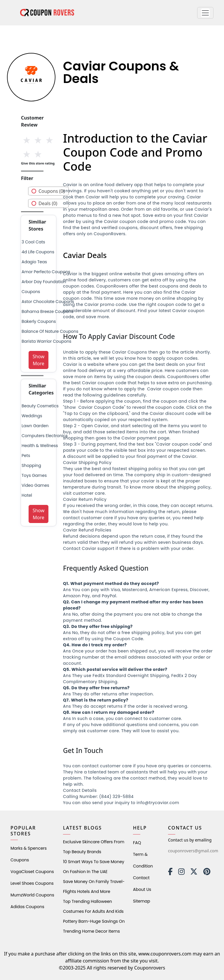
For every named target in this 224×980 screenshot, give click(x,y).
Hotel (27, 495)
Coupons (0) (52, 191)
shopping (31, 465)
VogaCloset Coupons (32, 872)
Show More (39, 360)
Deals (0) (48, 203)
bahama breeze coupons (47, 311)
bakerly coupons (39, 321)
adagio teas (34, 262)
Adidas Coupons (27, 907)
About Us (142, 889)
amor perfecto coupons (46, 272)
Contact (141, 878)
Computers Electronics (45, 436)
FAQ (137, 843)
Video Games (35, 485)
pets (26, 456)
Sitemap (142, 901)
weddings (32, 416)
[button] (205, 13)
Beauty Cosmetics (40, 406)
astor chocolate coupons (48, 302)
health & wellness (40, 446)
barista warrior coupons (47, 341)
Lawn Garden (35, 426)
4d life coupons (38, 252)
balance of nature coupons (50, 331)
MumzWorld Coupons (32, 895)
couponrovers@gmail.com (193, 851)
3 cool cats (33, 242)
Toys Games (34, 475)
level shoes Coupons (32, 883)
